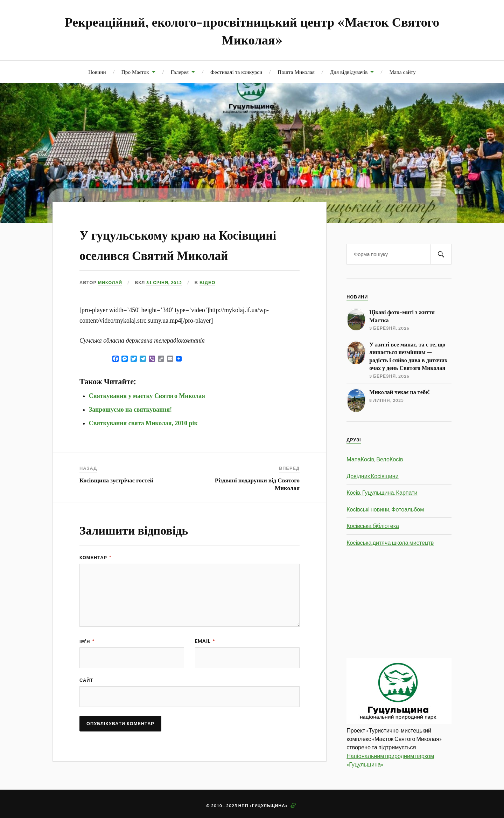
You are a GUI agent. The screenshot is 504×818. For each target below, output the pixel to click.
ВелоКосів (390, 459)
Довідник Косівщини (373, 476)
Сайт (86, 700)
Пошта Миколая (296, 72)
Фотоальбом (408, 509)
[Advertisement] (378, 602)
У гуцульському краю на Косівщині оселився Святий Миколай (177, 253)
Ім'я (87, 661)
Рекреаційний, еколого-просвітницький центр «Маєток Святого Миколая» (252, 30)
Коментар (95, 577)
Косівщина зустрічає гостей (116, 500)
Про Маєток (135, 72)
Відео (212, 303)
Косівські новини (368, 509)
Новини (97, 72)
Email (205, 661)
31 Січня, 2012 (166, 303)
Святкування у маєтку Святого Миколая (147, 416)
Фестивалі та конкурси (236, 72)
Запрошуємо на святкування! (130, 429)
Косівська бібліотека (373, 526)
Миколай (111, 303)
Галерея (180, 72)
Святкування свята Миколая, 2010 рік (143, 443)
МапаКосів (360, 459)
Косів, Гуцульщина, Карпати (382, 492)
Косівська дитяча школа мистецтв (390, 542)
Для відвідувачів (349, 72)
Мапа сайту (402, 72)
